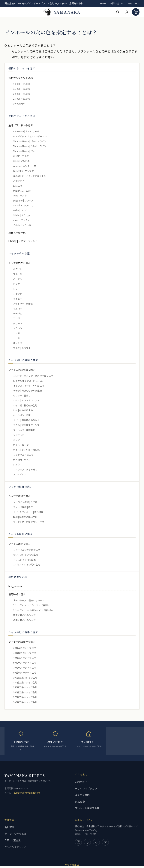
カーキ (16, 338)
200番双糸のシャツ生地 (25, 702)
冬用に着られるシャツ (24, 620)
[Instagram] (78, 842)
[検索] (118, 12)
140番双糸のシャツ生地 (25, 687)
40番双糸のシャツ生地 (25, 658)
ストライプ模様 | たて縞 (25, 502)
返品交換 (80, 802)
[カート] (136, 12)
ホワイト (18, 269)
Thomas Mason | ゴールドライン (30, 141)
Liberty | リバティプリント (23, 241)
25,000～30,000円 (23, 99)
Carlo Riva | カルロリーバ (26, 131)
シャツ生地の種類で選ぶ (22, 370)
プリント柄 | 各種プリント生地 (29, 522)
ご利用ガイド (82, 782)
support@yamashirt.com (27, 793)
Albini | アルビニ (21, 161)
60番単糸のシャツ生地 (25, 662)
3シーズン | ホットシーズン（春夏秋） (32, 605)
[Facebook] (96, 842)
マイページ (134, 3)
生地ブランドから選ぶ (21, 125)
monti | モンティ (21, 220)
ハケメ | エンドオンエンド (26, 400)
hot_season (15, 586)
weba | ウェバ (20, 210)
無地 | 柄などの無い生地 (25, 517)
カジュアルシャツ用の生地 (27, 564)
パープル (18, 279)
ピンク (16, 284)
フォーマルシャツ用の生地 (27, 550)
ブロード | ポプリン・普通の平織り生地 (33, 376)
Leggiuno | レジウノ (23, 200)
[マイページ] (127, 12)
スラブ (16, 440)
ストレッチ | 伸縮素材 (24, 430)
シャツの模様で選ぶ (19, 496)
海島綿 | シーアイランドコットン (30, 176)
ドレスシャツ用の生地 (24, 560)
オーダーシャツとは (15, 834)
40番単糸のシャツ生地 (25, 653)
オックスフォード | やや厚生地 (29, 385)
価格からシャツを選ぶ (21, 78)
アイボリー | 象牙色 (23, 303)
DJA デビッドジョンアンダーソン (30, 136)
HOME (103, 3)
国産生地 (18, 186)
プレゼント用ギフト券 (87, 808)
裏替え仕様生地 (17, 233)
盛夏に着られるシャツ (24, 615)
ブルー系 (18, 274)
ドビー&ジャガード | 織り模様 (28, 512)
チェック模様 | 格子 (23, 507)
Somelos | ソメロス (23, 205)
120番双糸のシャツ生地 (25, 682)
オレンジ (18, 343)
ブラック (18, 294)
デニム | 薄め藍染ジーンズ (26, 425)
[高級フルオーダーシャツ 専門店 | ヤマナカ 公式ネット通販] (62, 12)
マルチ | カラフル (22, 348)
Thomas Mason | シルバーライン (30, 146)
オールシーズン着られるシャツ (29, 600)
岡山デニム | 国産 (22, 191)
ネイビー (18, 299)
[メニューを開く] (7, 12)
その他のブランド (22, 225)
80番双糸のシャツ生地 (25, 672)
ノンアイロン (20, 474)
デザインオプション (86, 788)
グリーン (18, 323)
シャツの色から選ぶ (19, 263)
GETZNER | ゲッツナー (25, 171)
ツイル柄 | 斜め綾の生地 (25, 405)
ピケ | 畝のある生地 (23, 410)
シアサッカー (20, 435)
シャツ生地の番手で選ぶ (22, 642)
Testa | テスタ (20, 195)
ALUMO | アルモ (21, 156)
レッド (16, 333)
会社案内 (9, 827)
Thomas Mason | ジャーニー (27, 151)
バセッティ (19, 181)
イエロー (18, 308)
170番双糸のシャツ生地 (25, 697)
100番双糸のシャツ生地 (25, 677)
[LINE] (87, 842)
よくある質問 (82, 795)
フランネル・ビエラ (23, 455)
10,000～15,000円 (23, 84)
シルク (16, 464)
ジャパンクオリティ (15, 847)
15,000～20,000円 (23, 89)
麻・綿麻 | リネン (22, 460)
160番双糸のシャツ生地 (25, 692)
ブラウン (18, 328)
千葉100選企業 (13, 840)
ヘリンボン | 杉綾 (22, 415)
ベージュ (18, 313)
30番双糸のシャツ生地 (25, 648)
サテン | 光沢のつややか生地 (27, 391)
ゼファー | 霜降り (22, 395)
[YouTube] (105, 842)
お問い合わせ (117, 3)
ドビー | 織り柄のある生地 (26, 420)
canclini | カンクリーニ (25, 166)
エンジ (16, 318)
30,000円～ (19, 103)
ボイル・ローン (21, 445)
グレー (16, 289)
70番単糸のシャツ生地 (25, 668)
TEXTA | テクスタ (22, 215)
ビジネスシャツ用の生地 (25, 554)
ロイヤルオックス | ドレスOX (28, 381)
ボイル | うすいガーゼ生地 (26, 450)
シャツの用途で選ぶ (19, 544)
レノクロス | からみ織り (25, 469)
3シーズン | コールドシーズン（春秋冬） (34, 610)
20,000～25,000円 (23, 94)
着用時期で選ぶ (17, 594)
